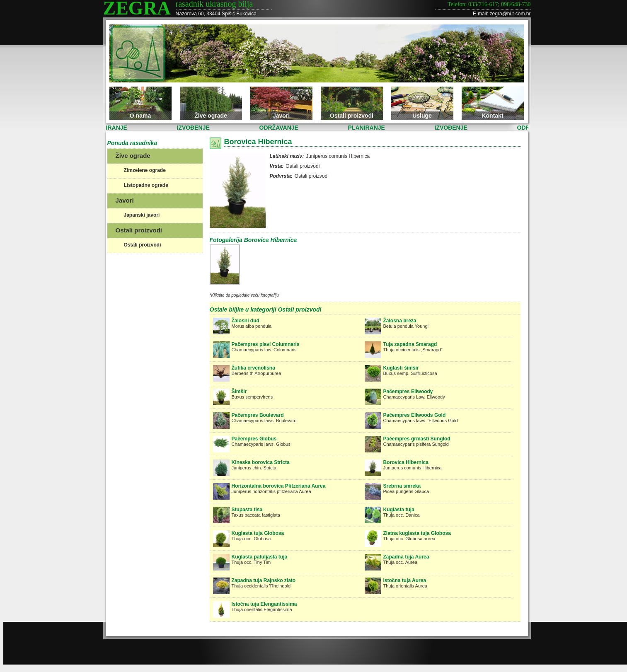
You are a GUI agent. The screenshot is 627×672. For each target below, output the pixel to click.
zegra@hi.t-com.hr (510, 14)
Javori (281, 116)
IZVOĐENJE (195, 128)
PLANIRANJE (110, 128)
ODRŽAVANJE (281, 128)
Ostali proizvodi (352, 116)
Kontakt (492, 116)
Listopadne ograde (146, 185)
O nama (140, 116)
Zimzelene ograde (145, 170)
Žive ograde (211, 116)
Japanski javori (142, 215)
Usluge (422, 116)
